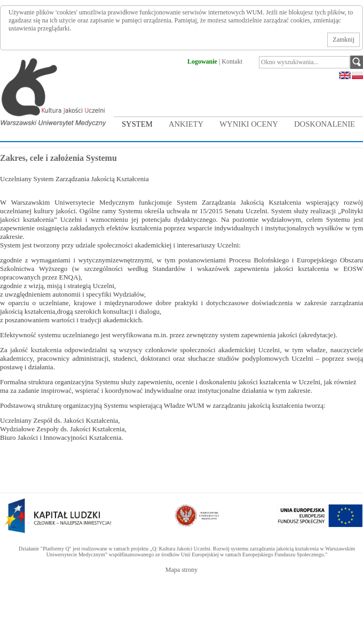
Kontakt (232, 61)
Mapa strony (181, 570)
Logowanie (202, 61)
